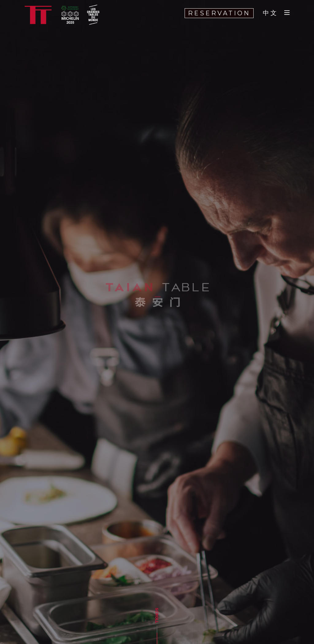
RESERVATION (219, 13)
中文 (270, 13)
